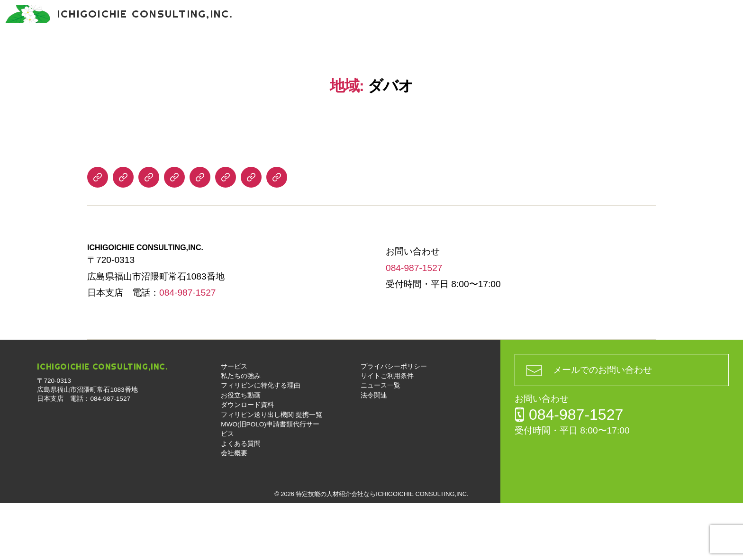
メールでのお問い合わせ (603, 427)
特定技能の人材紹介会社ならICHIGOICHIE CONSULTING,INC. (382, 551)
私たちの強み (99, 52)
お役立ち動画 (273, 52)
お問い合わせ (719, 28)
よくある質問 (696, 52)
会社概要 (371, 80)
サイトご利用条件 (387, 433)
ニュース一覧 (381, 442)
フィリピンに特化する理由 (186, 52)
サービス (40, 52)
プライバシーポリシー (394, 423)
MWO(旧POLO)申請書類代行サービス (590, 52)
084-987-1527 (643, 19)
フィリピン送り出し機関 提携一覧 (452, 52)
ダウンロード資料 (346, 52)
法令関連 (374, 452)
